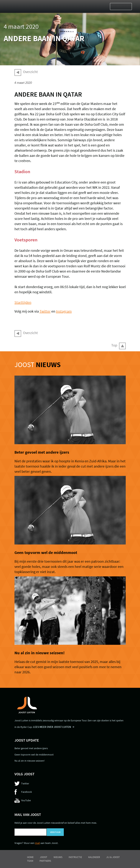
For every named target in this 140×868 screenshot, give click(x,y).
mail (37, 843)
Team (30, 861)
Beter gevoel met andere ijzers (42, 452)
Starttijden (23, 302)
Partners (45, 861)
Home (30, 857)
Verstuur (55, 832)
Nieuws (58, 857)
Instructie (75, 857)
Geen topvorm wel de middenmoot (46, 552)
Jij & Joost (113, 857)
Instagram (64, 311)
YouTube (26, 800)
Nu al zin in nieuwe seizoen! (39, 653)
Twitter (45, 311)
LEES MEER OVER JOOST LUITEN (52, 727)
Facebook (27, 792)
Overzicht (30, 72)
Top (114, 345)
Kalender (94, 857)
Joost (38, 365)
